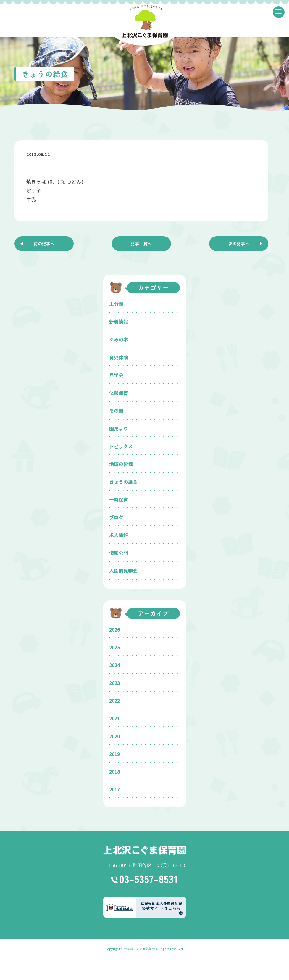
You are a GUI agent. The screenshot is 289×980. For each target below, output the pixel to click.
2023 (114, 683)
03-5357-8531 (144, 879)
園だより (119, 428)
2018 (114, 772)
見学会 (116, 375)
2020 (114, 736)
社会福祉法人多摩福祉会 (138, 949)
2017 (114, 789)
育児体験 (119, 357)
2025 (114, 647)
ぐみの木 (119, 339)
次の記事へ (239, 244)
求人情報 (119, 535)
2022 (114, 701)
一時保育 (119, 499)
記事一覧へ (141, 244)
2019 (114, 754)
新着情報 (119, 322)
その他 (116, 411)
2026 (114, 629)
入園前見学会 (123, 571)
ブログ (116, 517)
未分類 (116, 304)
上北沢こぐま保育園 (145, 850)
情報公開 (119, 553)
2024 (114, 665)
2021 (114, 718)
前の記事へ (44, 244)
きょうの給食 (123, 482)
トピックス (121, 446)
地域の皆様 (121, 464)
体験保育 (119, 393)
